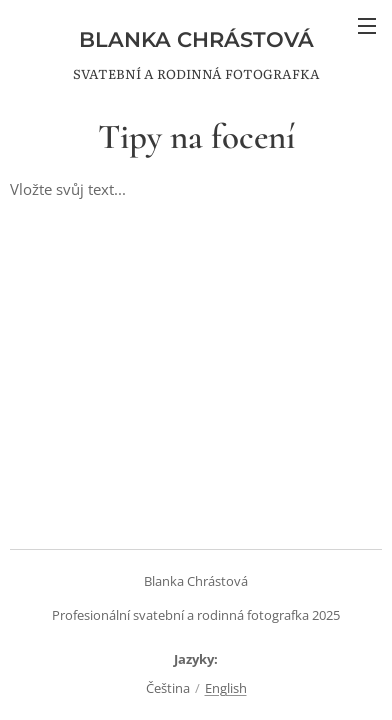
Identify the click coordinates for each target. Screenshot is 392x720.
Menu (367, 26)
